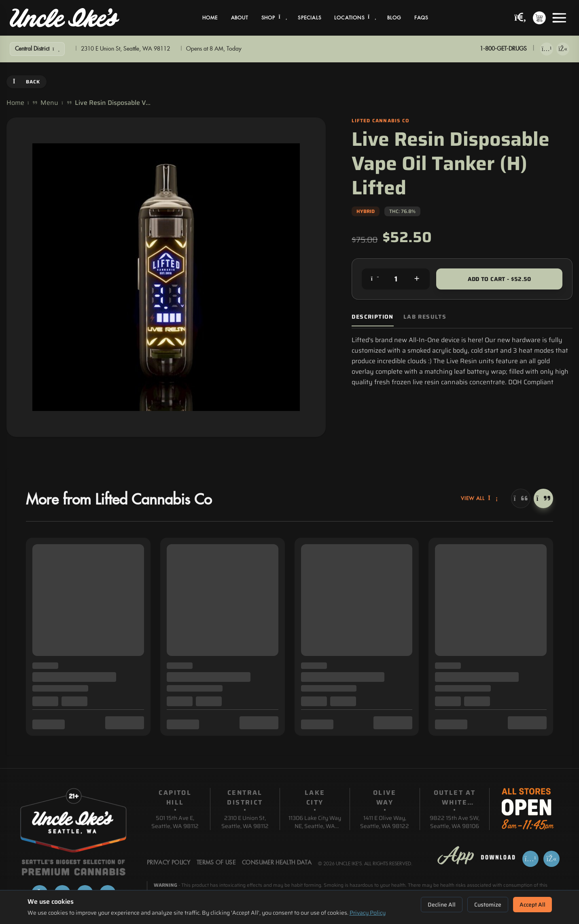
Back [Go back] (27, 82)
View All (479, 498)
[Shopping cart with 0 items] (539, 18)
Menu (49, 103)
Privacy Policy (368, 913)
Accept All (532, 905)
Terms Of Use (216, 863)
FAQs (421, 18)
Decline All (442, 905)
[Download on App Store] (547, 49)
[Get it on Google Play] (563, 49)
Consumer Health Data (277, 863)
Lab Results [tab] (425, 317)
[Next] (543, 498)
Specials (310, 18)
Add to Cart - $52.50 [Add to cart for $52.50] (499, 279)
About (240, 18)
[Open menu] (559, 18)
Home (210, 18)
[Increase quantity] (417, 279)
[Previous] (521, 498)
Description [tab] (372, 317)
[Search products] (520, 18)
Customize (488, 905)
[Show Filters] (37, 49)
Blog (394, 18)
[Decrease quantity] (375, 279)
